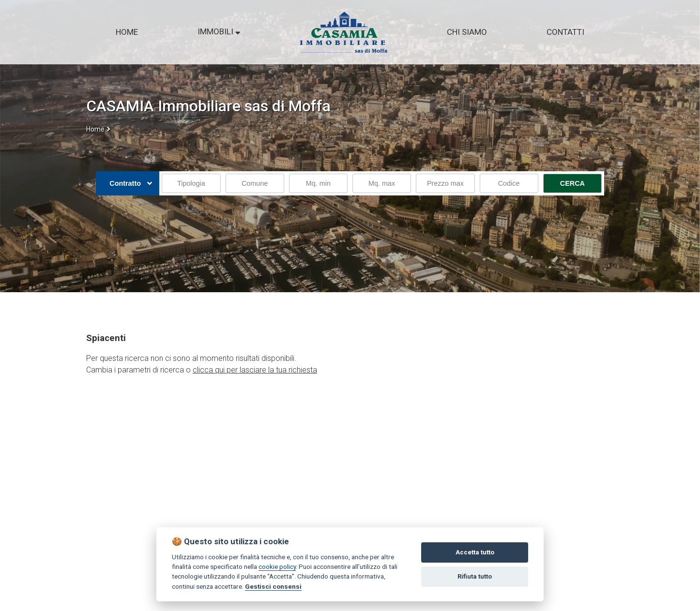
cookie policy (277, 566)
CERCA (572, 183)
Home (95, 129)
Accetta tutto (475, 552)
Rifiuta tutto (475, 576)
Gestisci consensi (273, 586)
